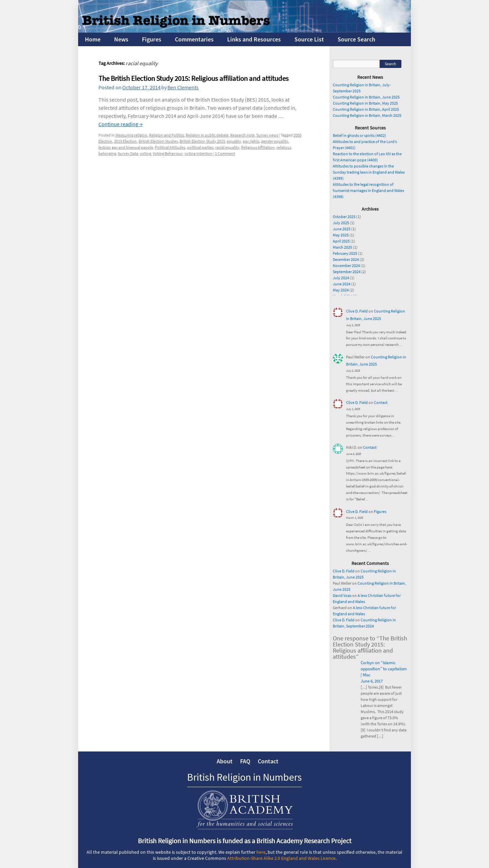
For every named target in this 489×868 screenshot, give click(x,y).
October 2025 (344, 217)
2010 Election (125, 141)
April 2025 (341, 241)
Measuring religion (131, 135)
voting (146, 153)
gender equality (275, 141)
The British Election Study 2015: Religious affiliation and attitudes (194, 78)
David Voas (342, 595)
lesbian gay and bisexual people (126, 147)
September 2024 (347, 272)
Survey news (267, 135)
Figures (152, 39)
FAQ (245, 761)
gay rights (251, 141)
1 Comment (225, 153)
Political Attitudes (170, 147)
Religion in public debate (207, 135)
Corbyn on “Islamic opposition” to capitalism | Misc (384, 669)
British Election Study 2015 (202, 141)
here (261, 852)
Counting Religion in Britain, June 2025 (366, 97)
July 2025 (341, 223)
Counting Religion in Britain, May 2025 (365, 103)
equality (234, 141)
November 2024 (346, 265)
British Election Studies (158, 141)
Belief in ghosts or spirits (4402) (359, 135)
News (121, 39)
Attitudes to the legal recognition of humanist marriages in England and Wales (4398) (368, 190)
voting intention (198, 153)
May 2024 (341, 290)
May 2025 (341, 235)
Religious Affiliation (258, 147)
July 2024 (341, 278)
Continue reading (121, 124)
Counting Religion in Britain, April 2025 (366, 109)
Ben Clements (183, 87)
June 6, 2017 (372, 681)
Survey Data (128, 153)
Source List (309, 39)
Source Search (356, 39)
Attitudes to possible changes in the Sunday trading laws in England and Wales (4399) (369, 172)
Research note (242, 135)
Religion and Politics (167, 135)
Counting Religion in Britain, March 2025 (367, 115)
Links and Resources (254, 39)
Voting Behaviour (168, 153)
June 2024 (342, 284)
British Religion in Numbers (244, 777)
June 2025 (342, 229)
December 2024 (346, 259)
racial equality (227, 147)
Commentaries (194, 39)
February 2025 (345, 253)
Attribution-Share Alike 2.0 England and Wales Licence (281, 858)
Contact (381, 402)
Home (93, 39)
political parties (200, 147)
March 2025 (342, 247)
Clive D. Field (357, 311)
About (225, 761)
